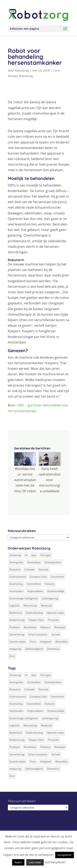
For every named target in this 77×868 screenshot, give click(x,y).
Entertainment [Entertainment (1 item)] (18, 577)
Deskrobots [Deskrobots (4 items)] (34, 562)
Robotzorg (22, 70)
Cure (56, 70)
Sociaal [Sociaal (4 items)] (56, 634)
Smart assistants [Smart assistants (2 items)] (38, 634)
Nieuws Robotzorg (20, 76)
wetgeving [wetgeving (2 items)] (15, 649)
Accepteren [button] (65, 855)
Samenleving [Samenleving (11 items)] (17, 634)
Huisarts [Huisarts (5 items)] (50, 584)
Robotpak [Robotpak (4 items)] (60, 627)
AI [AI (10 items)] (26, 555)
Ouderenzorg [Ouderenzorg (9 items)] (17, 620)
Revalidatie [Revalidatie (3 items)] (30, 627)
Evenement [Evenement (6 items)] (57, 577)
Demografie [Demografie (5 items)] (16, 562)
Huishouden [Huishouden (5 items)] (16, 591)
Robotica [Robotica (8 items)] (45, 627)
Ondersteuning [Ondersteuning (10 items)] (34, 613)
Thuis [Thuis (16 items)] (33, 642)
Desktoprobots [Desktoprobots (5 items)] (53, 562)
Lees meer (35, 862)
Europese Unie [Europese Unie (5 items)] (38, 577)
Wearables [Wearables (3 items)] (61, 642)
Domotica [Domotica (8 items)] (15, 569)
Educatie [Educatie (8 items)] (44, 569)
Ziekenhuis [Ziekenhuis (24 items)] (53, 649)
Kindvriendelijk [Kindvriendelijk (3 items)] (56, 591)
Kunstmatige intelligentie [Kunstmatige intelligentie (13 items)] (24, 598)
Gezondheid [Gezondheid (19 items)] (34, 584)
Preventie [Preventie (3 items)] (53, 620)
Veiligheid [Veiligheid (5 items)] (46, 642)
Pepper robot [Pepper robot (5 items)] (36, 620)
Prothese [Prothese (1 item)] (15, 627)
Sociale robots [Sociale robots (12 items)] (18, 642)
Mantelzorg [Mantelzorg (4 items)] (30, 606)
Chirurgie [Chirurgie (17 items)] (45, 555)
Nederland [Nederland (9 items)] (16, 613)
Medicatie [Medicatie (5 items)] (47, 606)
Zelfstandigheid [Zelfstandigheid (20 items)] (34, 649)
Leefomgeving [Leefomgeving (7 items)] (50, 598)
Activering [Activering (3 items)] (15, 555)
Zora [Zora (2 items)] (12, 656)
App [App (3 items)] (34, 555)
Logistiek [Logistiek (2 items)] (14, 606)
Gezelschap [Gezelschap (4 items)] (16, 584)
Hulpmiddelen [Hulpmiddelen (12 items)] (35, 591)
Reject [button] (18, 862)
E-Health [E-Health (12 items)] (30, 569)
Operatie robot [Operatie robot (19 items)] (55, 613)
